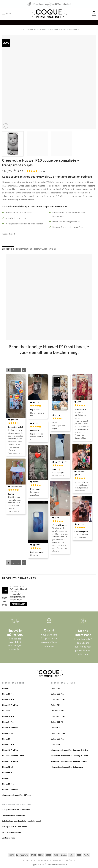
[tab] (8, 249)
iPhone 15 (6, 688)
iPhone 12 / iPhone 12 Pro (13, 756)
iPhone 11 (6, 778)
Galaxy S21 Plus (57, 711)
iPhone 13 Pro (8, 744)
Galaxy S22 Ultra (58, 699)
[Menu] (7, 14)
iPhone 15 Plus (8, 694)
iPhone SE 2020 (8, 772)
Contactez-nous (8, 838)
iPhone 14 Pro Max (10, 728)
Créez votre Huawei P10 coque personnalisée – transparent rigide (18, 593)
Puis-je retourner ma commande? (16, 810)
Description (8, 249)
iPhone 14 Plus (8, 722)
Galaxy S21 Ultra (58, 716)
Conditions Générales (64, 860)
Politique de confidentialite (37, 860)
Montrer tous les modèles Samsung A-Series (69, 756)
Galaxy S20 (56, 728)
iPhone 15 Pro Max (10, 705)
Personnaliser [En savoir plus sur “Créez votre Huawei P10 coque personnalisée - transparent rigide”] (19, 604)
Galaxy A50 (56, 744)
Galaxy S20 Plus (57, 739)
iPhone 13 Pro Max (10, 750)
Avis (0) (52, 249)
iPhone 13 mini (8, 733)
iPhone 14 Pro (8, 716)
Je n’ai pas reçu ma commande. (15, 827)
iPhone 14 (6, 711)
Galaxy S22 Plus (57, 694)
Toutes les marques (28, 29)
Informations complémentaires (31, 249)
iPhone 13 (6, 739)
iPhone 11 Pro (8, 784)
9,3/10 (41, 171)
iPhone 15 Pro (8, 699)
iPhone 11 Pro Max (10, 789)
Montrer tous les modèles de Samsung (67, 767)
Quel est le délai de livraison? (14, 815)
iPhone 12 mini (8, 767)
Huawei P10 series (58, 29)
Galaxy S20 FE (57, 722)
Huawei (44, 29)
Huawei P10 (74, 29)
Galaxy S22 (56, 688)
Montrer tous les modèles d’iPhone (16, 795)
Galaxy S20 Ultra (58, 733)
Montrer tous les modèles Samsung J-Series (69, 761)
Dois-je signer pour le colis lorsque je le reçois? (21, 821)
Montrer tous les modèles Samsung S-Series (69, 750)
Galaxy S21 (56, 705)
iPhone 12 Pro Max (10, 761)
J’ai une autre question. (11, 832)
